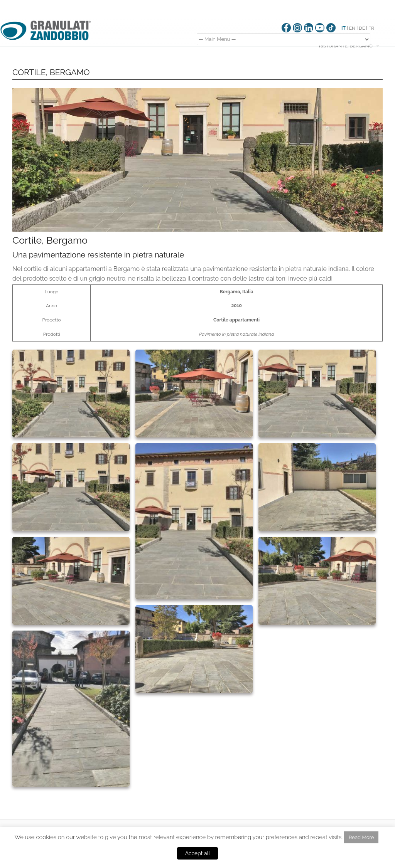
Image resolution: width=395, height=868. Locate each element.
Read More (361, 837)
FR (371, 28)
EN (352, 28)
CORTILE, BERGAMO (51, 72)
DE (362, 28)
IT (344, 28)
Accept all (198, 853)
